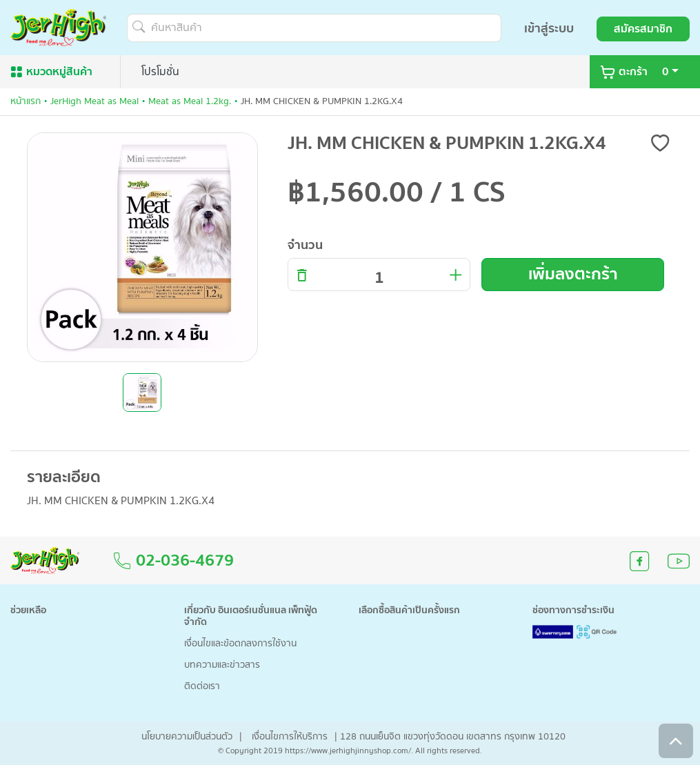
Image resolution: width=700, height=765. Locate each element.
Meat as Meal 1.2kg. (190, 101)
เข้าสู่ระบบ (549, 29)
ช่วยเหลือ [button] (28, 611)
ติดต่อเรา (202, 687)
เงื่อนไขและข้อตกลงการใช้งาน (240, 644)
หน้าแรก (26, 101)
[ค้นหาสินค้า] (314, 28)
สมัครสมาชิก (643, 29)
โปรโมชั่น (160, 72)
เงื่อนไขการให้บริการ (290, 737)
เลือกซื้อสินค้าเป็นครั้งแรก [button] (409, 611)
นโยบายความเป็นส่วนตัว (187, 737)
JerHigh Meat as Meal (94, 101)
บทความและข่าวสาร (222, 665)
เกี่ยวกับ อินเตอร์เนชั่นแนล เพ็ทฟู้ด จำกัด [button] (251, 617)
